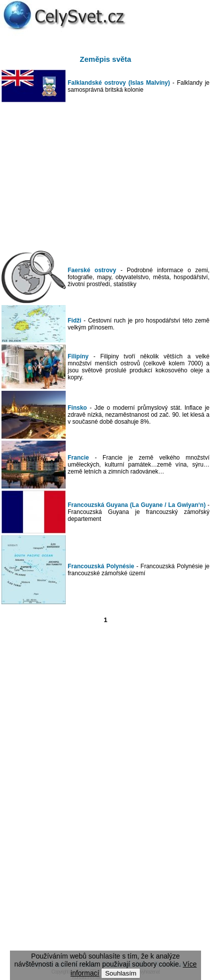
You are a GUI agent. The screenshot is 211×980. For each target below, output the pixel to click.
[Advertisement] (105, 176)
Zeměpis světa (105, 59)
